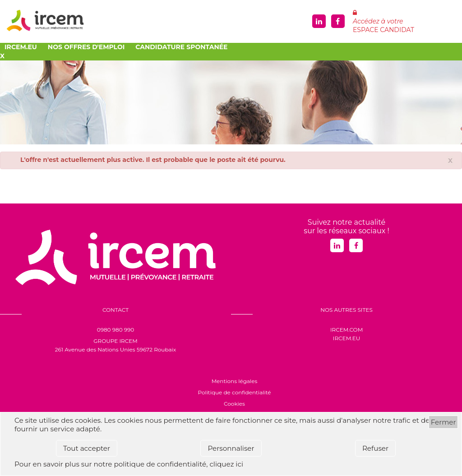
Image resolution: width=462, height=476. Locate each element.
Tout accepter (87, 448)
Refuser (375, 448)
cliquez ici (226, 464)
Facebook (338, 21)
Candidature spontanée (181, 47)
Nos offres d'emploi (86, 47)
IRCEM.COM (346, 330)
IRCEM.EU (346, 338)
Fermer (444, 422)
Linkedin (319, 21)
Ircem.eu (21, 47)
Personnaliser (231, 448)
